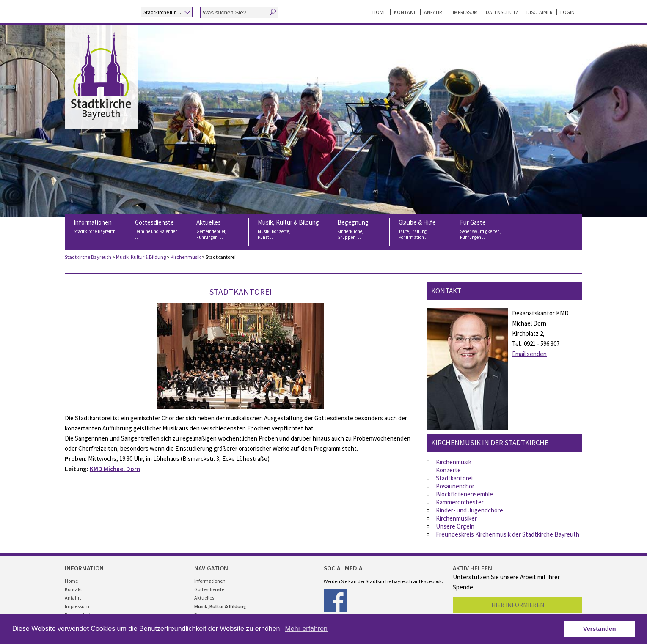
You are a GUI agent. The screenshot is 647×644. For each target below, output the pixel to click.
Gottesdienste (157, 232)
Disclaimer (539, 12)
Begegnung (359, 232)
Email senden (529, 354)
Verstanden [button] (600, 629)
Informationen (95, 232)
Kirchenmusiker (456, 518)
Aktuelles (218, 232)
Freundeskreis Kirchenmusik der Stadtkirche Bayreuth (508, 534)
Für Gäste (482, 232)
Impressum (465, 12)
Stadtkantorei (454, 478)
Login (567, 12)
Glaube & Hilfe (420, 232)
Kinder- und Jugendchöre (469, 510)
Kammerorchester (460, 502)
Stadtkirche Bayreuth (88, 257)
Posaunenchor (455, 486)
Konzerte (448, 470)
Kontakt (405, 12)
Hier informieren (518, 605)
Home (379, 12)
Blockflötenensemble (464, 494)
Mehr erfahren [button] (307, 629)
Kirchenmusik (186, 257)
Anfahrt (434, 12)
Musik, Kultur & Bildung (288, 232)
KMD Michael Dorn (115, 469)
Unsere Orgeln (455, 526)
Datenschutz (502, 12)
